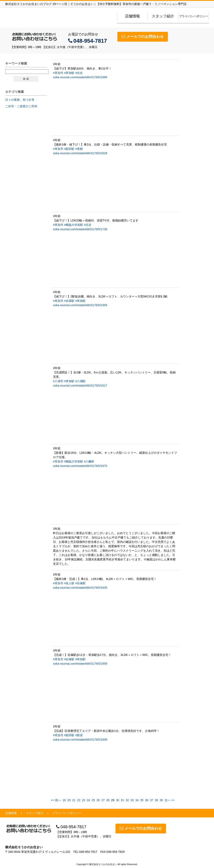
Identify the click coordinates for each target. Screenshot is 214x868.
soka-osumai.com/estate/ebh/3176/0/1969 (80, 77)
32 (127, 800)
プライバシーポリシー (193, 16)
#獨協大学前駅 (74, 225)
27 (103, 800)
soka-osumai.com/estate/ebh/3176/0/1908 (80, 740)
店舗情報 (132, 16)
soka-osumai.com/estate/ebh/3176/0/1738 (80, 229)
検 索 (26, 79)
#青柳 (79, 149)
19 (64, 800)
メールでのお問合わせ (143, 37)
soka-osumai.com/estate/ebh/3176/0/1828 (80, 153)
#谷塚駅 (69, 301)
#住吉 (79, 73)
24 (89, 800)
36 (147, 800)
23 (84, 800)
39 (161, 800)
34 (137, 800)
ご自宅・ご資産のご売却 (21, 106)
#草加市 (58, 73)
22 (79, 800)
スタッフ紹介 (163, 16)
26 (98, 800)
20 (69, 800)
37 (152, 800)
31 (122, 800)
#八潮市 (58, 381)
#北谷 (88, 225)
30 (118, 800)
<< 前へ (56, 800)
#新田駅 (69, 149)
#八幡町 (89, 461)
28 (108, 800)
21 (74, 800)
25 (93, 800)
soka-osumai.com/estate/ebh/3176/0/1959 (80, 305)
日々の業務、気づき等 (20, 100)
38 (156, 800)
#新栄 (79, 735)
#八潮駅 (80, 381)
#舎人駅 (69, 583)
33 (132, 800)
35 (142, 800)
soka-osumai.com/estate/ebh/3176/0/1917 (80, 386)
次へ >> (170, 800)
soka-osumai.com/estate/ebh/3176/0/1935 (80, 588)
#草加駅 (69, 73)
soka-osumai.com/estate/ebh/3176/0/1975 (80, 466)
